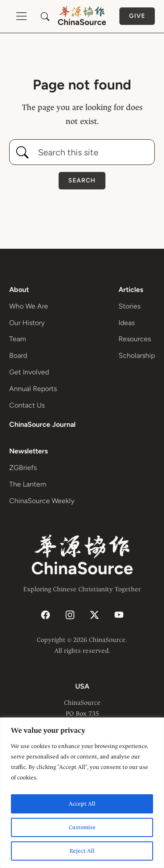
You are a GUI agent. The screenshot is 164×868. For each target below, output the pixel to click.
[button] (45, 17)
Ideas (127, 323)
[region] (82, 793)
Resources (135, 339)
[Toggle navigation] (21, 16)
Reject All (82, 851)
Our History (27, 323)
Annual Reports (33, 389)
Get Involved (29, 372)
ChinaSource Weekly (42, 501)
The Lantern (28, 484)
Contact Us (27, 405)
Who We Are (29, 306)
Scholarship (137, 355)
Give (137, 16)
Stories (129, 306)
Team (18, 339)
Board (18, 355)
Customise (82, 827)
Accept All (82, 804)
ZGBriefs (23, 468)
